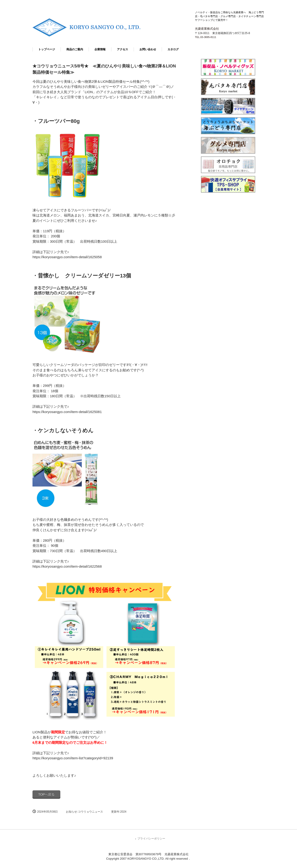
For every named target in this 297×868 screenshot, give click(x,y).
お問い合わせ (148, 49)
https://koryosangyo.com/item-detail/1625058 (67, 257)
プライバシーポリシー (151, 839)
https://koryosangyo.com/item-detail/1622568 (67, 566)
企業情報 (100, 49)
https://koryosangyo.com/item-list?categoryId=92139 (73, 758)
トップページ (47, 49)
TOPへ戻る (47, 795)
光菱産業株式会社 (91, 28)
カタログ (173, 49)
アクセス (123, 49)
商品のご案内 (75, 49)
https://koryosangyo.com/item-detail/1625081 (67, 412)
